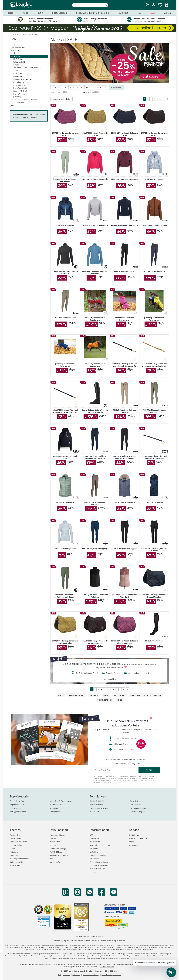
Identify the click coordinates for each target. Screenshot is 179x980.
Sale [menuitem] (152, 13)
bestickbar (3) (88, 92)
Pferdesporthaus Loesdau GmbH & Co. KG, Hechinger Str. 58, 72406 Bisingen (92, 971)
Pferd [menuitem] (11, 13)
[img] (166, 6)
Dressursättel (15, 808)
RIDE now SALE (19, 85)
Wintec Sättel (95, 812)
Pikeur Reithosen (96, 805)
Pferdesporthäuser (57, 835)
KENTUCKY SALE (20, 73)
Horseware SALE (20, 76)
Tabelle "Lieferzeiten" (107, 967)
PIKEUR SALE (18, 59)
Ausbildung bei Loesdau (59, 855)
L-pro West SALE (20, 94)
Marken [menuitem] (167, 13)
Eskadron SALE (19, 62)
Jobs (51, 859)
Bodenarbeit (15, 865)
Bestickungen (135, 835)
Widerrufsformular (97, 869)
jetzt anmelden (110, 679)
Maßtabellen (134, 842)
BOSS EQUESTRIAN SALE (23, 79)
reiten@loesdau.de (96, 936)
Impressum (94, 838)
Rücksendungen (96, 849)
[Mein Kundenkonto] (153, 7)
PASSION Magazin (57, 852)
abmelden (107, 782)
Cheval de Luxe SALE (22, 82)
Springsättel (55, 812)
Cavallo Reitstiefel (97, 801)
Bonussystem (55, 842)
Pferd (13, 53)
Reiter (13, 44)
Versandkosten (47, 965)
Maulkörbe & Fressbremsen (61, 801)
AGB (91, 835)
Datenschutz (95, 842)
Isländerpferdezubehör (19, 859)
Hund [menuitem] (40, 13)
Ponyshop (14, 855)
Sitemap (93, 872)
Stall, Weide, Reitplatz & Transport (24, 100)
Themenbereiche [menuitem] (60, 13)
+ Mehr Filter (116, 87)
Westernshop (15, 835)
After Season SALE (18, 47)
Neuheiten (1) (57, 92)
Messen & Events (57, 862)
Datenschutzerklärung (128, 780)
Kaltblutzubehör (16, 862)
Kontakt (53, 838)
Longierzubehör (16, 838)
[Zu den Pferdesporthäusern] (147, 5)
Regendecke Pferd (17, 805)
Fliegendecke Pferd (17, 801)
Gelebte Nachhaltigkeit (59, 849)
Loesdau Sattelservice (138, 838)
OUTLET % (15, 50)
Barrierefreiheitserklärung (100, 845)
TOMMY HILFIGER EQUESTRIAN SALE (28, 68)
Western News (121, 764)
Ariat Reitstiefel (136, 805)
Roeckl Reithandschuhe (139, 808)
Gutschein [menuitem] (124, 13)
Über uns (53, 845)
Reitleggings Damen (18, 812)
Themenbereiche (17, 103)
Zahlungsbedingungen (99, 865)
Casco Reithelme (136, 801)
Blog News (136, 764)
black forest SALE (20, 88)
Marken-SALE (16, 56)
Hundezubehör (16, 845)
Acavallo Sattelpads (137, 812)
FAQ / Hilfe (94, 852)
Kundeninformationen (99, 855)
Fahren (13, 849)
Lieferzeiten (94, 859)
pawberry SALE (19, 97)
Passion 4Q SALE (20, 91)
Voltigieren (14, 852)
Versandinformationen (99, 862)
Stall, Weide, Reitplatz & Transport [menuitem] (93, 13)
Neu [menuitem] (139, 13)
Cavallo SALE (18, 65)
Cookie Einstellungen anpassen (111, 975)
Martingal (54, 808)
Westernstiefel (56, 805)
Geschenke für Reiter (18, 842)
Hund (13, 105)
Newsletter (134, 845)
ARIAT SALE (18, 71)
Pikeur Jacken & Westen (99, 808)
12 (164, 99)
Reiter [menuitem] (26, 13)
